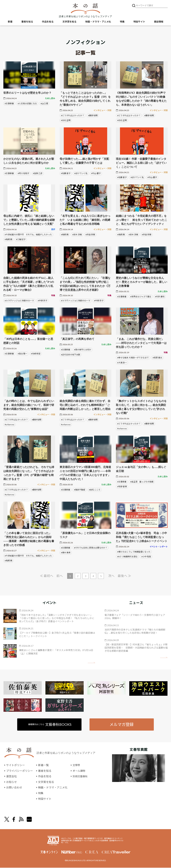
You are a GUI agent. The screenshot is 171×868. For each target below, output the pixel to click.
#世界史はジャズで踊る (141, 297)
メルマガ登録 (122, 725)
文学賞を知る (69, 22)
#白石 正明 (66, 120)
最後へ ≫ (125, 576)
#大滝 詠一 (122, 363)
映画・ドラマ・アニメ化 (98, 22)
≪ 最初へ (46, 576)
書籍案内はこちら (50, 725)
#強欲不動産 (80, 490)
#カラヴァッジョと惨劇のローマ (19, 301)
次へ (112, 576)
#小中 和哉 (146, 557)
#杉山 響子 (96, 173)
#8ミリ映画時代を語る (127, 557)
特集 (122, 22)
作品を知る (48, 22)
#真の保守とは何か (83, 350)
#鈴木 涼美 (77, 235)
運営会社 (12, 777)
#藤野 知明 (93, 115)
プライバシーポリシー (20, 771)
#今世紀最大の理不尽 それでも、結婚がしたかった (28, 235)
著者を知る (27, 22)
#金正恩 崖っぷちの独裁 (142, 482)
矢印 (91, 663)
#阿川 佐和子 (23, 173)
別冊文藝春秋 (81, 777)
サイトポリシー (16, 765)
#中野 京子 (42, 301)
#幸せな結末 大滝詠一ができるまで (133, 358)
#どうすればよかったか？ (73, 115)
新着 (10, 22)
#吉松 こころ (95, 490)
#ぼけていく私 (81, 173)
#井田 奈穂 (90, 235)
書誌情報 (159, 22)
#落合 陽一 (22, 354)
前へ (59, 576)
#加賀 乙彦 (38, 173)
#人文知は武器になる (27, 103)
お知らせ (12, 782)
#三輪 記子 (21, 239)
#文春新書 (9, 103)
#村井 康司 (160, 297)
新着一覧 (43, 765)
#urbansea (9, 424)
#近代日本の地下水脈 (71, 355)
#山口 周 (44, 103)
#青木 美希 (66, 553)
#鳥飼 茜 (8, 239)
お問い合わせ (14, 788)
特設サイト (139, 22)
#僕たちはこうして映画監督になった (134, 552)
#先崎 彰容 (36, 354)
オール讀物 (79, 771)
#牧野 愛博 (122, 487)
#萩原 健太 (157, 358)
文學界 (77, 765)
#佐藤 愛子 (66, 173)
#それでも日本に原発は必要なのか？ (91, 548)
